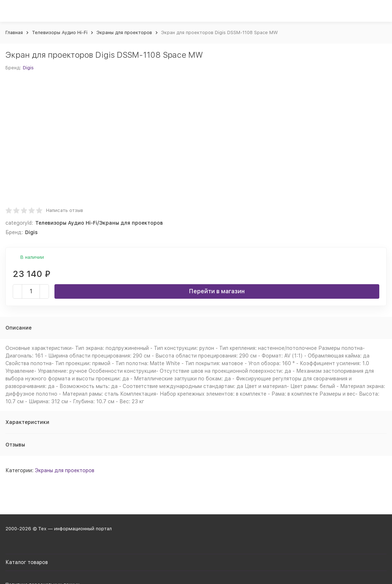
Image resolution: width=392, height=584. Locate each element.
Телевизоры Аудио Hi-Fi (60, 32)
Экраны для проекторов (124, 32)
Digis (28, 68)
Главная (14, 32)
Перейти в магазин (217, 291)
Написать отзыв (65, 210)
